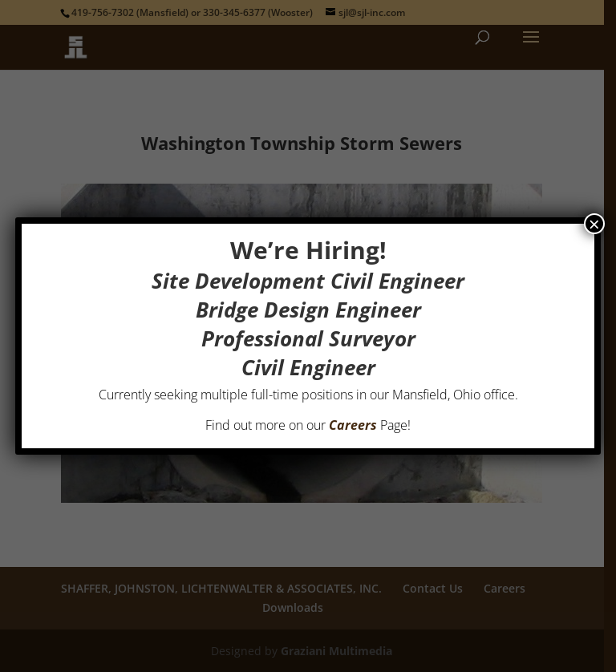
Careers (353, 425)
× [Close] (594, 224)
